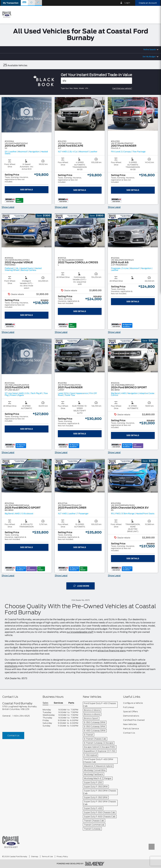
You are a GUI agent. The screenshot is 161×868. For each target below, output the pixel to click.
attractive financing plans (112, 651)
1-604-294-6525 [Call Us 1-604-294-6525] (21, 716)
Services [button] (58, 703)
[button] (11, 3)
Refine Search (150, 50)
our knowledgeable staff (80, 632)
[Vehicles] (96, 81)
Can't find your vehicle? (122, 88)
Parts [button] (71, 703)
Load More (81, 586)
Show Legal (8, 207)
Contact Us (13, 735)
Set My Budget (149, 57)
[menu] (155, 14)
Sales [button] (45, 703)
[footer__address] (20, 708)
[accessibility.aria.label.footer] (95, 864)
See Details (26, 190)
